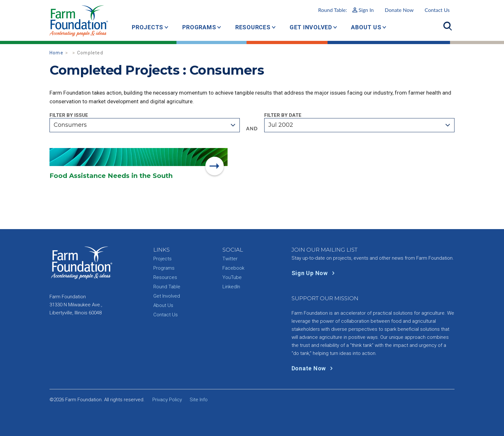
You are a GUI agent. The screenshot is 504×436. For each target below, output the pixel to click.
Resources (253, 27)
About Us (366, 27)
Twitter (230, 259)
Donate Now (399, 10)
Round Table (167, 287)
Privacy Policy (167, 400)
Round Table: (346, 10)
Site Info (199, 400)
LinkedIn (231, 287)
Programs (199, 27)
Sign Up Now (315, 273)
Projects (148, 27)
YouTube (232, 277)
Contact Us (437, 10)
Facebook (233, 268)
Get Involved (311, 27)
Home (56, 53)
